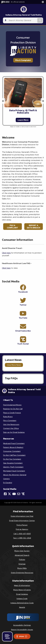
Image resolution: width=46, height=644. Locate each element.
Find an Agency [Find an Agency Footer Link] (22, 529)
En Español (8, 483)
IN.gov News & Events (22, 590)
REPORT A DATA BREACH (33, 226)
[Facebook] (5, 494)
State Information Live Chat (22, 516)
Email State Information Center (22, 521)
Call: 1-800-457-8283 (22, 534)
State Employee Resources (22, 573)
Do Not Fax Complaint (12, 459)
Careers (6, 479)
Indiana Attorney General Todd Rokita (24, 15)
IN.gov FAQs (22, 568)
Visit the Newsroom (11, 424)
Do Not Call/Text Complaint (14, 455)
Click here (7, 253)
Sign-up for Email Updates (14, 432)
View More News (14, 365)
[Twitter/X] (9, 494)
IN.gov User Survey (22, 551)
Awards (22, 607)
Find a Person (22, 525)
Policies (22, 560)
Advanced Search (22, 555)
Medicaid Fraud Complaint (14, 443)
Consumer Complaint (12, 451)
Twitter (23, 305)
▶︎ (44, 101)
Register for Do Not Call (13, 409)
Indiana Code (22, 599)
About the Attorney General (15, 475)
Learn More (23, 120)
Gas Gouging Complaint (13, 463)
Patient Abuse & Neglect (13, 447)
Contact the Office (11, 428)
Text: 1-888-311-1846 (22, 538)
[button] (43, 2)
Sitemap (22, 564)
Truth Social (23, 344)
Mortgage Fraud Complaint (14, 471)
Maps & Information (22, 585)
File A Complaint (23, 60)
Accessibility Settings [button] (22, 625)
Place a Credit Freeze (12, 413)
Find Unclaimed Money (12, 405)
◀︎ (4, 101)
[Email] (19, 494)
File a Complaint (10, 421)
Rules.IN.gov (8, 417)
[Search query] (22, 20)
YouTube (23, 318)
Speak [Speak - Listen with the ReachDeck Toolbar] (22, 636)
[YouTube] (14, 494)
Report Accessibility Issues (22, 630)
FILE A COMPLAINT (12, 226)
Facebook (23, 292)
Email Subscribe (23, 331)
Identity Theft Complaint (13, 467)
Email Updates (22, 594)
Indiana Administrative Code (22, 603)
